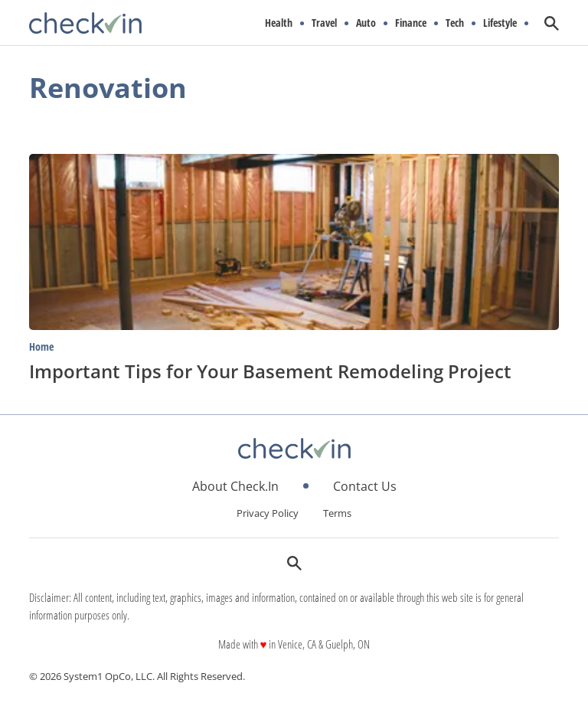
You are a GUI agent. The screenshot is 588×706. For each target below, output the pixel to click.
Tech (455, 23)
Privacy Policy (268, 513)
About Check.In (235, 486)
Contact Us (365, 486)
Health (279, 23)
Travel (324, 23)
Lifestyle (500, 23)
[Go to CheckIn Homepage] (85, 23)
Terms (337, 513)
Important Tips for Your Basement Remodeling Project (270, 371)
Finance (411, 23)
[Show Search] (552, 23)
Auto (366, 23)
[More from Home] (294, 346)
